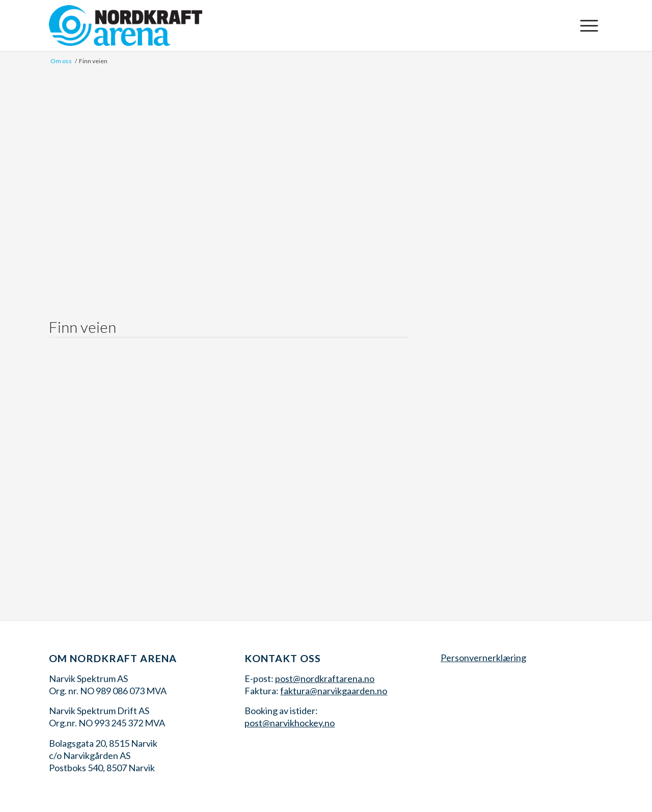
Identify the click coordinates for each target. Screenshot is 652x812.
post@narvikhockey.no (290, 723)
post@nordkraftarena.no (325, 678)
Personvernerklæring (483, 658)
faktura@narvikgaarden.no (334, 691)
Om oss (61, 61)
